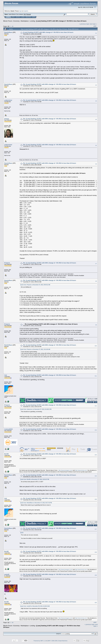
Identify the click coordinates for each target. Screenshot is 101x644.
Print (95, 26)
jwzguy (7, 119)
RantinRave (8, 32)
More (34, 17)
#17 (96, 529)
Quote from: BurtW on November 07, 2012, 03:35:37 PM (35, 479)
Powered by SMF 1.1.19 (40, 641)
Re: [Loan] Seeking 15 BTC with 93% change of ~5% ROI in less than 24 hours (50, 163)
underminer (8, 100)
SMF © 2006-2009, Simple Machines (57, 641)
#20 (96, 603)
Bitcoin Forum (8, 21)
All (13, 26)
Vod (6, 375)
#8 (96, 281)
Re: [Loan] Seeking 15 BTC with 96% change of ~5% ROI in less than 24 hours (50, 84)
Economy (16, 21)
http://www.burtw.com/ (81, 470)
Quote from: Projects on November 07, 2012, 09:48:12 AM (35, 285)
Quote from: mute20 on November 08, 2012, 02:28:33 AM (35, 606)
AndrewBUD (8, 429)
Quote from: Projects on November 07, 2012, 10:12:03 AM (35, 349)
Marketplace (25, 21)
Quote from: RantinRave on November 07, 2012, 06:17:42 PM (36, 503)
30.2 (25, 14)
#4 (96, 120)
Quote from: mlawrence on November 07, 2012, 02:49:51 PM (36, 409)
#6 (96, 164)
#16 (96, 499)
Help (13, 17)
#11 (96, 376)
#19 (96, 575)
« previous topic (84, 24)
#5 (96, 145)
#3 (96, 101)
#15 (96, 476)
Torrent (29, 14)
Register (28, 17)
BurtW (6, 454)
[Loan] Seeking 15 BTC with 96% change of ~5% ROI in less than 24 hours (61, 21)
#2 (96, 85)
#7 (96, 264)
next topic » (93, 24)
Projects (7, 263)
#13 (96, 430)
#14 (96, 455)
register (26, 11)
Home (8, 17)
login (21, 11)
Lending (32, 21)
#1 (96, 33)
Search (18, 17)
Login (23, 17)
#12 (96, 406)
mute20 (7, 574)
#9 (96, 325)
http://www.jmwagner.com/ (65, 470)
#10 (96, 346)
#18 (96, 552)
